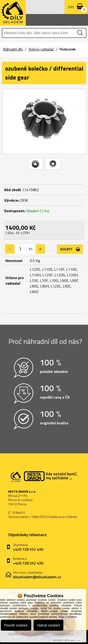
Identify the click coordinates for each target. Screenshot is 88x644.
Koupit (67, 249)
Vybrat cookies (49, 625)
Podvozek (68, 49)
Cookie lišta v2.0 (63, 634)
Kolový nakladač (41, 49)
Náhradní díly (13, 49)
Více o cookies (68, 617)
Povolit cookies (16, 625)
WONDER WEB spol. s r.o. (67, 640)
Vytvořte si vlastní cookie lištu (26, 634)
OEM (24, 200)
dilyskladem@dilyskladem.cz (37, 577)
